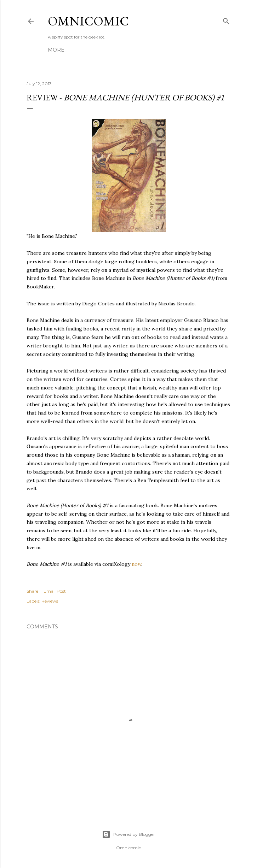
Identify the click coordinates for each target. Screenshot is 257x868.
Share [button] (32, 591)
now (136, 564)
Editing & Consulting (100, 50)
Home (56, 50)
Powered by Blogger (128, 834)
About (145, 50)
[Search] (226, 20)
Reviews (50, 601)
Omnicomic (88, 21)
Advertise (173, 50)
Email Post (55, 591)
